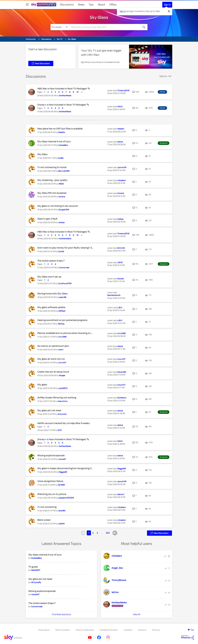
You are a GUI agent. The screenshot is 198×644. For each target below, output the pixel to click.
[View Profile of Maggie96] (63, 472)
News (81, 5)
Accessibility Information (109, 630)
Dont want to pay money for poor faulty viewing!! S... (65, 248)
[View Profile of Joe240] (61, 524)
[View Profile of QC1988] (61, 485)
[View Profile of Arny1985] (62, 337)
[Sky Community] (44, 5)
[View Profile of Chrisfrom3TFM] (65, 284)
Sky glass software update (51, 307)
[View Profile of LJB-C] (120, 308)
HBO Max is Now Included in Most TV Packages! (63, 89)
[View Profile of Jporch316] (122, 167)
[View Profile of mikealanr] (122, 180)
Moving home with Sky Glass (52, 294)
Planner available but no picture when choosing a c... (65, 333)
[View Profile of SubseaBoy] (63, 145)
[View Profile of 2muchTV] (121, 385)
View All (137, 614)
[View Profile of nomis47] (62, 459)
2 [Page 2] (93, 533)
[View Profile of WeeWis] (62, 132)
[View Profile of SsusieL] (121, 279)
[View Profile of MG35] (61, 184)
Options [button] (163, 76)
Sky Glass (99, 17)
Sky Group (156, 630)
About (101, 5)
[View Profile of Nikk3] (120, 107)
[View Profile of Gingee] (62, 375)
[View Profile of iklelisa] (62, 222)
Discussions (67, 5)
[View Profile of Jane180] (62, 511)
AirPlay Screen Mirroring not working (57, 398)
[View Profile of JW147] (120, 263)
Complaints (128, 630)
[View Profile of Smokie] (62, 197)
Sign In (167, 5)
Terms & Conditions (63, 630)
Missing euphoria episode (51, 455)
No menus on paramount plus (53, 346)
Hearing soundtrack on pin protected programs (62, 320)
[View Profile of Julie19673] (63, 388)
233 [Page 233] (108, 533)
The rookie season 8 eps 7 (51, 261)
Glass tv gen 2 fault (47, 219)
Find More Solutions (61, 614)
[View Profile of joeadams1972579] (66, 498)
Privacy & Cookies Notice (85, 630)
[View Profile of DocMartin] (122, 398)
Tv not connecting (47, 507)
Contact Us (142, 630)
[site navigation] (27, 5)
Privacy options (44, 630)
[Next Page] (115, 533)
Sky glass (42, 385)
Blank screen (44, 520)
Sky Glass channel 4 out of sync (54, 141)
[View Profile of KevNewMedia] (65, 96)
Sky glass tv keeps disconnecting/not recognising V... (65, 468)
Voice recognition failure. (51, 481)
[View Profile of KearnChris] (63, 401)
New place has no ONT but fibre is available (60, 129)
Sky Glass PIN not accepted (52, 193)
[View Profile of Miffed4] (62, 311)
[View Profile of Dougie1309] (64, 210)
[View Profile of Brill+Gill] (121, 248)
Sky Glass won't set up (49, 277)
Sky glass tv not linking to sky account (58, 206)
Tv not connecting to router (52, 167)
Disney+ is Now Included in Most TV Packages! (62, 105)
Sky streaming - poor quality (52, 180)
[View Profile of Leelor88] (62, 297)
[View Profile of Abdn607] (36, 570)
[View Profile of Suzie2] (61, 251)
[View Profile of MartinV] (121, 494)
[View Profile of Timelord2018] (123, 91)
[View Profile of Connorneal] (64, 268)
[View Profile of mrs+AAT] (62, 363)
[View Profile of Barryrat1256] (64, 171)
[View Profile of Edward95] (122, 372)
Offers (113, 5)
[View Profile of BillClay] (61, 324)
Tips (91, 5)
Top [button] (192, 630)
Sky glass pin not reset (49, 410)
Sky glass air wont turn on (51, 359)
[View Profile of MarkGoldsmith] (114, 295)
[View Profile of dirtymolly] (62, 414)
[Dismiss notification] (169, 11)
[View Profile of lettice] (120, 142)
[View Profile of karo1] (61, 350)
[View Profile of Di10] (60, 430)
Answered (164, 143)
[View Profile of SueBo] (61, 158)
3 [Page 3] (97, 533)
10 (78, 92)
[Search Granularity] (60, 27)
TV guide (33, 567)
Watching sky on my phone (52, 494)
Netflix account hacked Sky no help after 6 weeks (64, 423)
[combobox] (105, 27)
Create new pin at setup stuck (53, 372)
